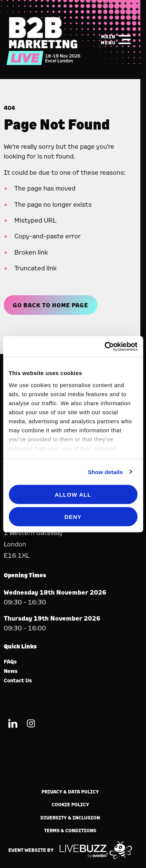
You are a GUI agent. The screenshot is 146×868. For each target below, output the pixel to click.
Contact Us (18, 681)
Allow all (73, 495)
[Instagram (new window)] (31, 725)
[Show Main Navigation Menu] (115, 40)
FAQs (10, 662)
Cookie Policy (70, 805)
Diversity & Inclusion (70, 818)
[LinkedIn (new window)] (13, 725)
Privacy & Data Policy (70, 792)
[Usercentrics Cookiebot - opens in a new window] (105, 346)
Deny (73, 516)
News (11, 671)
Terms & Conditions (70, 831)
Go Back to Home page (51, 305)
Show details (105, 472)
